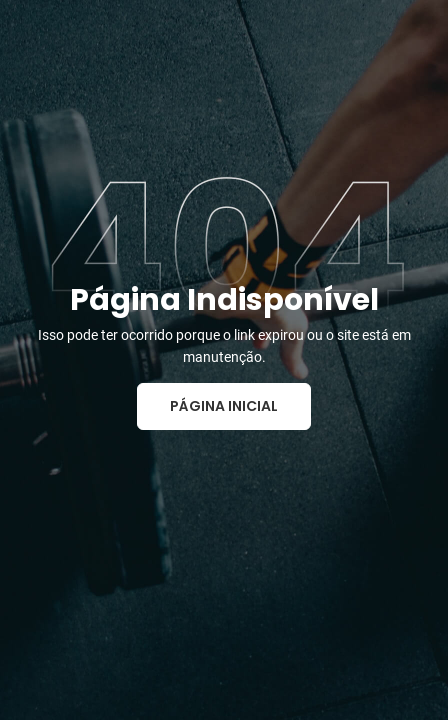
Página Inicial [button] (224, 406)
